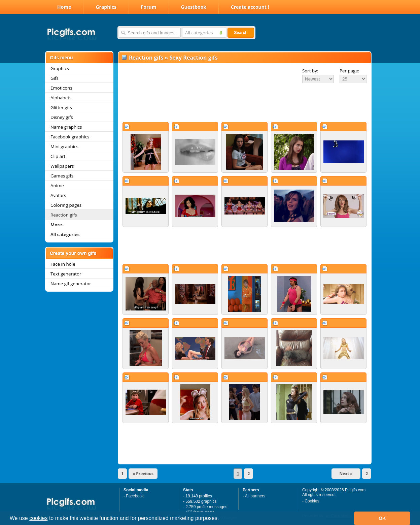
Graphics (106, 7)
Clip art (58, 156)
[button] (221, 519)
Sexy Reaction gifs (194, 58)
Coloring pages (66, 205)
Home (64, 7)
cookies (38, 518)
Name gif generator (71, 284)
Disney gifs (62, 117)
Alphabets (61, 98)
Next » (346, 474)
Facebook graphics (70, 137)
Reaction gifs (64, 215)
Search (241, 33)
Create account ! (250, 7)
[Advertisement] (245, 102)
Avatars (58, 195)
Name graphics (66, 127)
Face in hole (63, 264)
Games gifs (62, 176)
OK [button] (382, 518)
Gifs (55, 78)
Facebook (135, 496)
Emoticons (61, 88)
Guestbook (194, 7)
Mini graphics (64, 146)
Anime (57, 186)
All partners (255, 496)
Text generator (66, 274)
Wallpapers (62, 166)
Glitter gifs (61, 107)
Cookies (312, 501)
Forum (149, 7)
